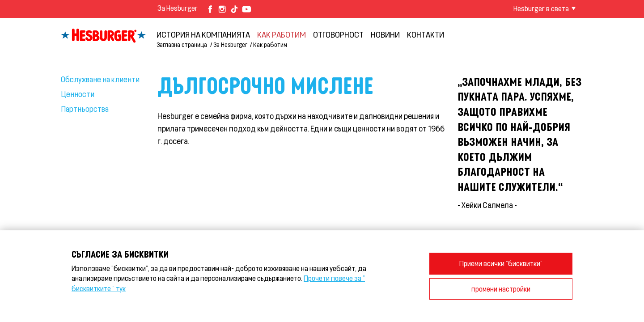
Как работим (282, 34)
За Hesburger (178, 8)
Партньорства (85, 109)
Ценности (78, 94)
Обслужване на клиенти (100, 79)
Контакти (426, 34)
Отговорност (338, 34)
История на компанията (203, 34)
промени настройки (501, 289)
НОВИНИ (385, 34)
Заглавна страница (182, 44)
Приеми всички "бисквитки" (501, 263)
